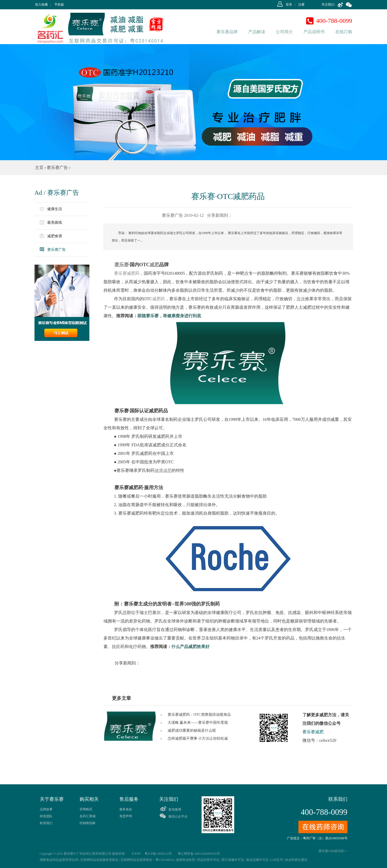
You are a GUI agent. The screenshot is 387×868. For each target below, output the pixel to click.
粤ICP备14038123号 (158, 854)
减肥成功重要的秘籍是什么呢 (192, 731)
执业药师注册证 (296, 860)
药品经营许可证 (208, 860)
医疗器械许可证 (233, 860)
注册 (301, 5)
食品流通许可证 (257, 860)
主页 (39, 168)
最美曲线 (51, 222)
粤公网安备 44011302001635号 (199, 854)
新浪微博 (175, 810)
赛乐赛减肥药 (126, 273)
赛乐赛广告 (57, 168)
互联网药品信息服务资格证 (99, 860)
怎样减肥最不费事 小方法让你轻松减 (198, 738)
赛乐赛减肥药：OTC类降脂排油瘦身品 (199, 715)
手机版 (59, 5)
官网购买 (86, 809)
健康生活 (51, 209)
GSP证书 (277, 860)
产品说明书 (314, 32)
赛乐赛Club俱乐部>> (333, 851)
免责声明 (126, 816)
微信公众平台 (178, 816)
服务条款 (126, 809)
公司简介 (284, 32)
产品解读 (257, 32)
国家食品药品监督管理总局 (59, 860)
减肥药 (159, 299)
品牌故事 (46, 809)
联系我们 (46, 823)
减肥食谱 (51, 236)
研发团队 (46, 816)
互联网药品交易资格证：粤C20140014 (147, 860)
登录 (289, 5)
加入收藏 (41, 5)
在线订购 (344, 32)
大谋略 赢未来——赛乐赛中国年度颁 (198, 723)
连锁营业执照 (185, 860)
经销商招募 (88, 823)
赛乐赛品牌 (227, 32)
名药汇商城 (88, 816)
